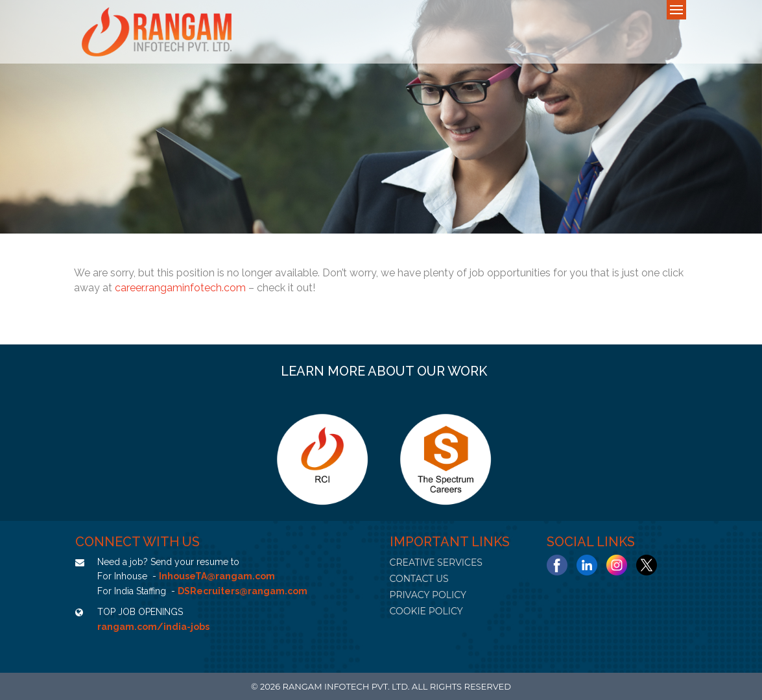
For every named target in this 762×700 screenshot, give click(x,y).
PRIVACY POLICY (428, 595)
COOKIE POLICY (426, 611)
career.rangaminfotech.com (180, 288)
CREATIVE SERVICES (436, 562)
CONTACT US (419, 579)
